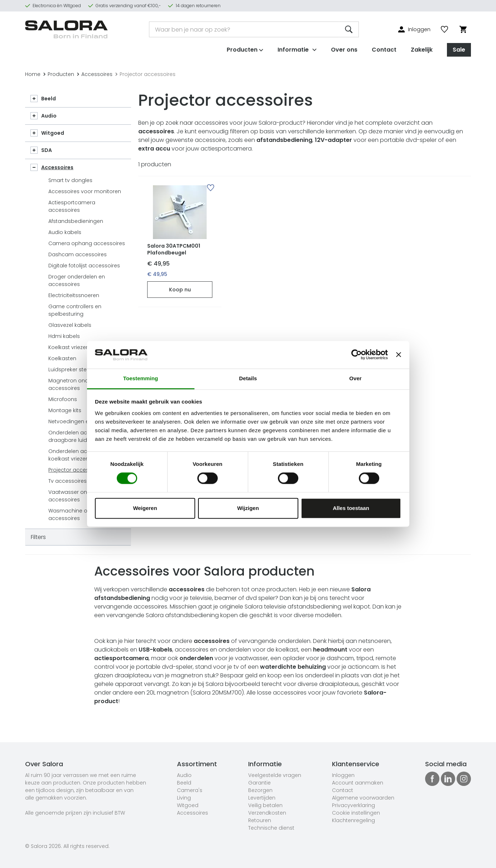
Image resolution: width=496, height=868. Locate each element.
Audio (49, 116)
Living (184, 798)
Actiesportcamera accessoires (72, 206)
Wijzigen (248, 508)
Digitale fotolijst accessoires (84, 266)
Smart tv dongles (70, 180)
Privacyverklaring (353, 805)
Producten (59, 74)
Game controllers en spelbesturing (75, 310)
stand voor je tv (217, 667)
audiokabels (111, 650)
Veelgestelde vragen (275, 775)
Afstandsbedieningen (76, 221)
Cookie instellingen (356, 813)
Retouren (260, 820)
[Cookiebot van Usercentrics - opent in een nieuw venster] (357, 355)
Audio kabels (65, 232)
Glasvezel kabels (70, 325)
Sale (459, 50)
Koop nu (180, 290)
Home (33, 74)
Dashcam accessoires (78, 254)
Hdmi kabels (64, 336)
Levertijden (262, 798)
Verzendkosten (267, 813)
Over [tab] (355, 378)
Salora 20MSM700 (217, 693)
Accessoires (95, 74)
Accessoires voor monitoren (85, 191)
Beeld (49, 99)
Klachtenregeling (353, 820)
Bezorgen (260, 790)
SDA (47, 150)
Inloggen (343, 775)
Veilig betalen (265, 805)
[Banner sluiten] (399, 355)
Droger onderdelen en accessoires (77, 280)
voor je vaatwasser (224, 658)
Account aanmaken (358, 783)
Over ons (344, 50)
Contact (384, 50)
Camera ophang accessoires (87, 243)
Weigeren (145, 508)
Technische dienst (271, 828)
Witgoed (53, 133)
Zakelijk (422, 50)
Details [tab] (248, 378)
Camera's (190, 790)
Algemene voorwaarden (363, 798)
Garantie (259, 783)
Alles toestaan (351, 508)
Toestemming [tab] (141, 378)
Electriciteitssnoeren (74, 295)
